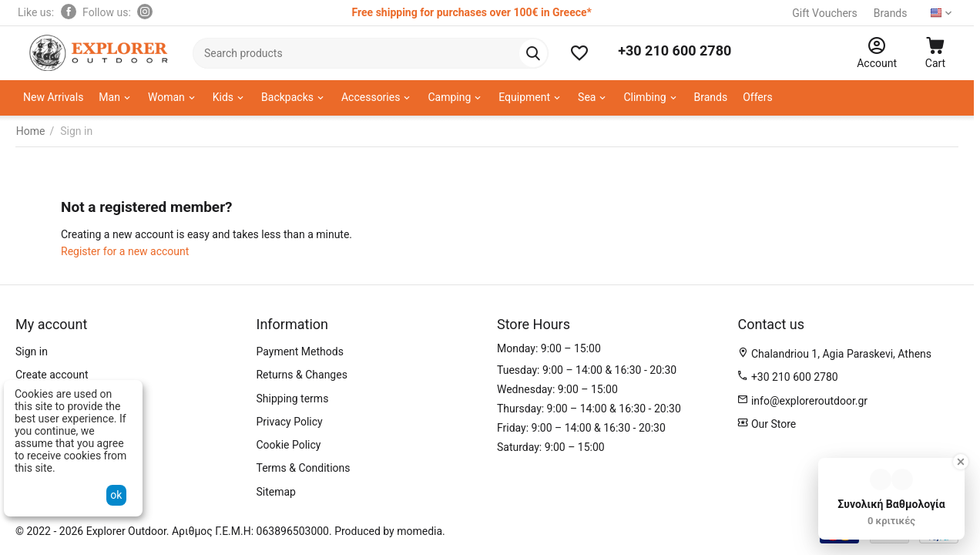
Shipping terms (292, 399)
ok (116, 495)
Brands (889, 13)
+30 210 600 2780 (675, 50)
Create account (52, 375)
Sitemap (275, 492)
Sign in (32, 351)
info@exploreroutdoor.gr (809, 401)
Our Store (772, 424)
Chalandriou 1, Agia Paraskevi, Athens (841, 354)
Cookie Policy (288, 445)
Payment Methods (299, 351)
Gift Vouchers (824, 13)
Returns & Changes (301, 375)
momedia (420, 531)
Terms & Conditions (303, 468)
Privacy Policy (289, 422)
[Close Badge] (961, 462)
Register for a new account (125, 251)
